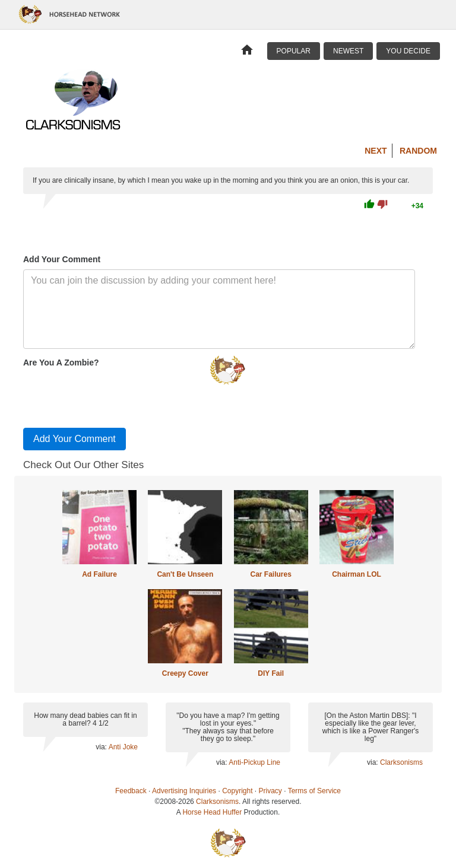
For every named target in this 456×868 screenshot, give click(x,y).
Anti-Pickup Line (254, 762)
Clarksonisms (401, 762)
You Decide (408, 51)
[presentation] (113, 395)
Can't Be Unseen (185, 574)
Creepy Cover (185, 673)
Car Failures (270, 574)
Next (376, 151)
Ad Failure (99, 574)
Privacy (270, 791)
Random (418, 151)
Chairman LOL (357, 574)
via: (102, 747)
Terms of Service (314, 791)
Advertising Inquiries (184, 791)
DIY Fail (271, 673)
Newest (348, 51)
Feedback (131, 791)
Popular (294, 51)
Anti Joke (123, 747)
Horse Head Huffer (212, 812)
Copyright (237, 791)
